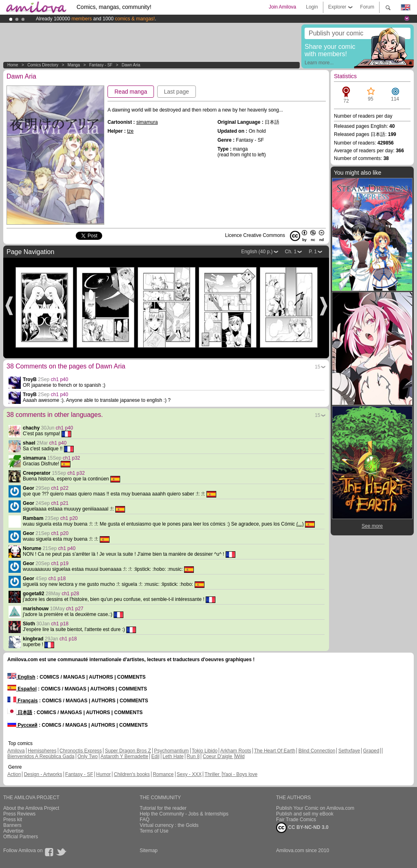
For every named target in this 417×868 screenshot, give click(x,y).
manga (74, 65)
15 (317, 367)
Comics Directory (43, 65)
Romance (163, 774)
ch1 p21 (60, 503)
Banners (12, 825)
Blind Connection (317, 751)
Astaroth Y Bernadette (125, 756)
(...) (300, 524)
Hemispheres (42, 751)
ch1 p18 (57, 579)
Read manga (131, 92)
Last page (177, 92)
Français (23, 701)
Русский (22, 725)
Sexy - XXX (189, 774)
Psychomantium (171, 751)
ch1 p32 (71, 458)
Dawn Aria (131, 65)
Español (22, 689)
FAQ (145, 820)
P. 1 (313, 252)
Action (14, 774)
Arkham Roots (236, 751)
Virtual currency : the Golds (169, 825)
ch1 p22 (60, 488)
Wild (240, 756)
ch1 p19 (60, 563)
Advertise (13, 831)
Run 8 (193, 756)
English (21, 677)
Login (312, 7)
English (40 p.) (257, 252)
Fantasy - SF (101, 65)
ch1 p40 (60, 379)
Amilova (16, 751)
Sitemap (149, 850)
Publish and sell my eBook (305, 814)
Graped (371, 751)
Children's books (132, 774)
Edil (156, 756)
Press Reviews (19, 814)
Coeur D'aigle (218, 756)
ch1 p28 (70, 594)
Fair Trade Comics (296, 820)
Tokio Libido (205, 751)
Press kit (13, 820)
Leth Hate (173, 756)
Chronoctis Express (81, 751)
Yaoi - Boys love (240, 774)
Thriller (213, 774)
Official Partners (21, 837)
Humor (103, 774)
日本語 (20, 712)
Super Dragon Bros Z (128, 751)
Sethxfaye (349, 751)
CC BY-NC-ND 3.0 (302, 828)
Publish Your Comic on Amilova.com (315, 808)
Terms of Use (154, 831)
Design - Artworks (43, 774)
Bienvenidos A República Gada (41, 756)
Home (13, 65)
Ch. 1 (291, 252)
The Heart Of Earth (275, 751)
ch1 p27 (75, 609)
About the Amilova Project (31, 808)
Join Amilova (282, 7)
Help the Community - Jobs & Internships (184, 814)
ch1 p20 (69, 518)
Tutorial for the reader (163, 808)
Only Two (88, 756)
